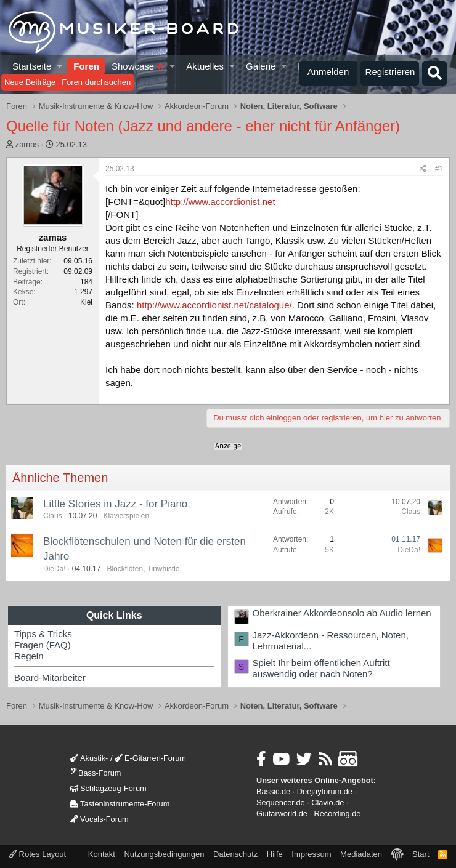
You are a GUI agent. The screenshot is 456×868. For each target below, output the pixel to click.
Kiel (86, 302)
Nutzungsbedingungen (164, 854)
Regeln (29, 656)
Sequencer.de (281, 802)
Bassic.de (273, 791)
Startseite (32, 66)
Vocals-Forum (100, 819)
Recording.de (338, 814)
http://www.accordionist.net (220, 202)
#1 (439, 169)
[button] (60, 66)
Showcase (138, 66)
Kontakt (102, 854)
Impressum (311, 854)
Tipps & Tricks (43, 634)
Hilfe (275, 854)
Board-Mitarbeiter (50, 677)
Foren (86, 66)
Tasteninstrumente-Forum (120, 804)
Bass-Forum (96, 773)
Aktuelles (205, 66)
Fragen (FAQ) (43, 645)
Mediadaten (361, 854)
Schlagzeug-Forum (108, 788)
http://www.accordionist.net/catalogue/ (214, 305)
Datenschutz (235, 854)
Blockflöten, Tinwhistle (143, 569)
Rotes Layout (37, 854)
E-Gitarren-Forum (150, 758)
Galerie (261, 66)
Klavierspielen (126, 516)
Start (421, 854)
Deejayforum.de (325, 791)
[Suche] (434, 73)
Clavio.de (328, 802)
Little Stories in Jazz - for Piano (115, 504)
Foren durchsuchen (96, 82)
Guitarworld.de (282, 814)
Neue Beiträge (30, 82)
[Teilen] (423, 169)
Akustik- (89, 758)
